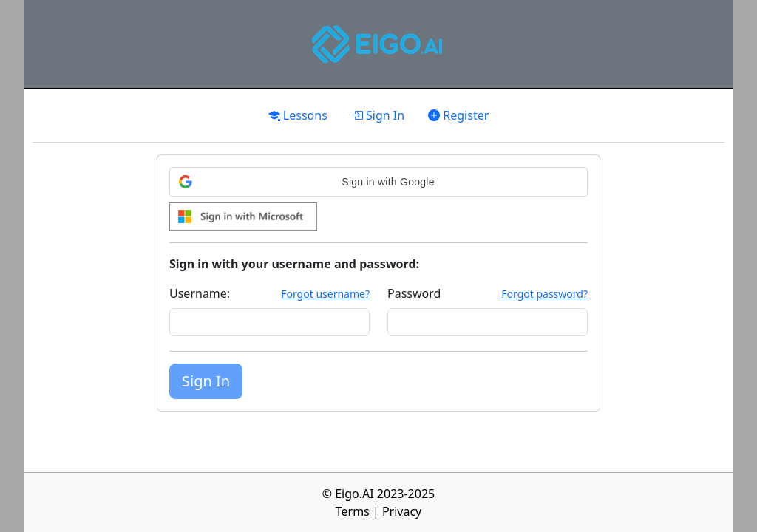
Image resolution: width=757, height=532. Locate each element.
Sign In (378, 115)
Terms (353, 511)
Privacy (402, 511)
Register (458, 115)
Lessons (298, 115)
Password (414, 293)
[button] (378, 182)
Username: (200, 293)
